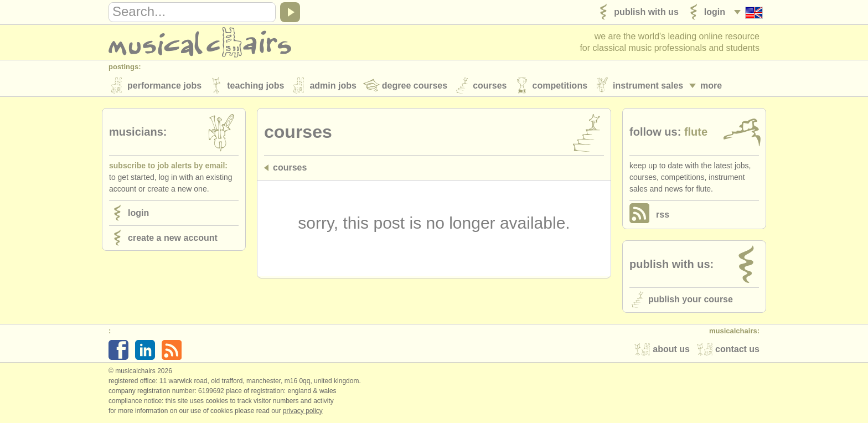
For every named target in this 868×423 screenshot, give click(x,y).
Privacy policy (303, 411)
